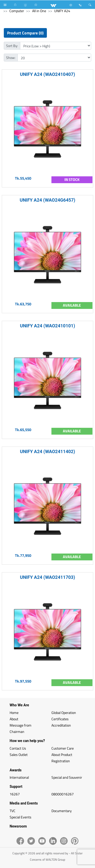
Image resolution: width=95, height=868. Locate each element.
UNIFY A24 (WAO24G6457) (48, 200)
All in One (39, 11)
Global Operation (64, 713)
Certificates (60, 719)
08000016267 (63, 794)
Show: (11, 58)
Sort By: (12, 46)
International (19, 777)
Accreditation (61, 725)
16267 (15, 794)
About (14, 719)
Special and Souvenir (67, 777)
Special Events (21, 817)
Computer (17, 11)
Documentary (62, 811)
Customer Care (63, 748)
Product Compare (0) (25, 33)
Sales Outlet (19, 755)
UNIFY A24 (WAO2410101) (48, 326)
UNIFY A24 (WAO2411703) (48, 577)
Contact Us (18, 748)
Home (14, 713)
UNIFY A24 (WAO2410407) (48, 74)
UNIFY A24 (62, 11)
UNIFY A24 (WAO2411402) (48, 451)
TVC (13, 811)
